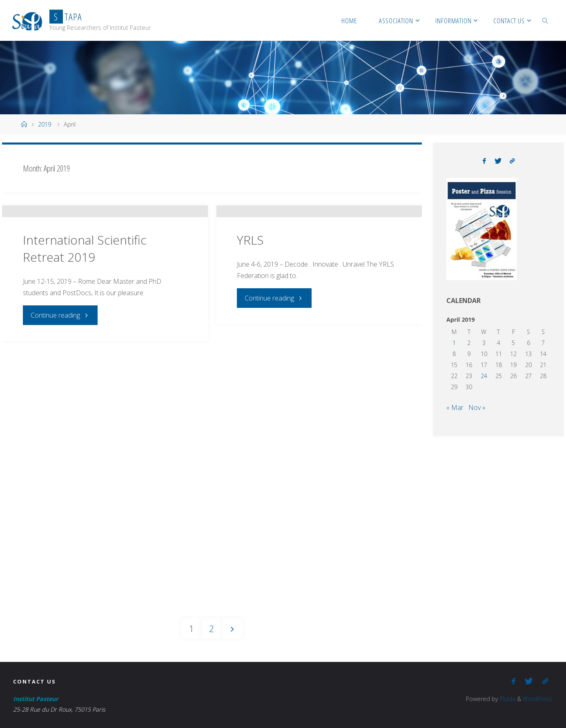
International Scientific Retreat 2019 (85, 304)
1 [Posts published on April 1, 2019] (454, 343)
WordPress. (537, 699)
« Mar (455, 407)
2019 (45, 124)
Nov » (477, 407)
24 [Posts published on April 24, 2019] (484, 376)
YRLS (250, 295)
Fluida (506, 699)
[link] (545, 20)
